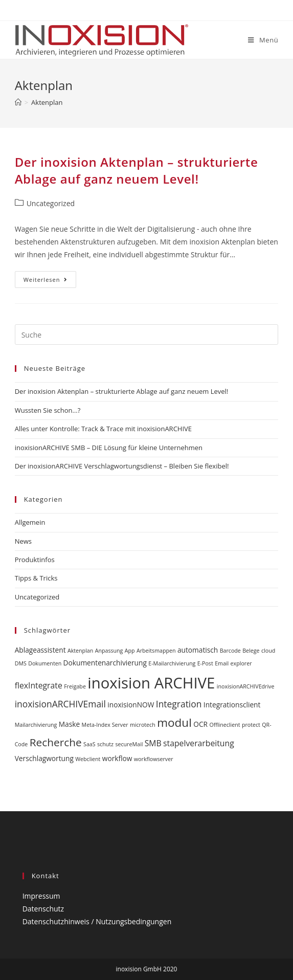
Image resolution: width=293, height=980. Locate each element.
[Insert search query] (147, 335)
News (23, 541)
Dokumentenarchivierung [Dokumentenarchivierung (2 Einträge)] (105, 663)
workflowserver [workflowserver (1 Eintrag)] (154, 759)
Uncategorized (51, 203)
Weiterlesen (50, 281)
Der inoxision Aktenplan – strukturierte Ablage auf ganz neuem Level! (137, 171)
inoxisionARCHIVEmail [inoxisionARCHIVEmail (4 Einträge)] (60, 704)
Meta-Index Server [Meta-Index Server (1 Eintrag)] (105, 725)
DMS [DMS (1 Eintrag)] (21, 663)
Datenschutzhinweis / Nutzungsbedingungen (97, 921)
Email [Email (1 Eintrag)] (222, 663)
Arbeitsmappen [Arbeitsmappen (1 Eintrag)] (156, 651)
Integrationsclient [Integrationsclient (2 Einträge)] (232, 705)
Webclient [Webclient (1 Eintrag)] (88, 759)
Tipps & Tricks (36, 578)
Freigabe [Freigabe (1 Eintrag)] (75, 686)
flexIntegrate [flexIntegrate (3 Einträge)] (39, 685)
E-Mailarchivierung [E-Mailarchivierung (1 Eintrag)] (172, 663)
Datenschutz (43, 909)
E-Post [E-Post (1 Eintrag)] (205, 663)
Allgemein (30, 522)
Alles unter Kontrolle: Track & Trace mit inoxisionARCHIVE (103, 429)
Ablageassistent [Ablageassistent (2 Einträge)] (40, 650)
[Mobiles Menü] (263, 40)
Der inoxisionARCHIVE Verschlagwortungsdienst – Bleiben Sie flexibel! (122, 466)
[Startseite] (18, 102)
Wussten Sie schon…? (48, 410)
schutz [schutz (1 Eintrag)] (105, 744)
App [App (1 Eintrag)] (130, 651)
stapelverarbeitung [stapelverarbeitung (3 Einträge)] (199, 743)
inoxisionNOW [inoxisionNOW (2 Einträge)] (131, 705)
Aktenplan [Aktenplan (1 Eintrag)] (80, 651)
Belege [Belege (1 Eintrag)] (251, 651)
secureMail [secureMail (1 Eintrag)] (129, 744)
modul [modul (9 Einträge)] (174, 722)
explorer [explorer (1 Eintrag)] (241, 663)
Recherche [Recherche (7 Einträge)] (56, 742)
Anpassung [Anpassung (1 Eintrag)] (109, 651)
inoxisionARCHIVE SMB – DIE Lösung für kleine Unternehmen (109, 448)
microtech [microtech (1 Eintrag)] (143, 725)
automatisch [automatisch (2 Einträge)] (198, 650)
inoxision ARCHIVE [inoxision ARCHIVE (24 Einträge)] (151, 683)
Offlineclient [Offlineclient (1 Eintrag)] (224, 725)
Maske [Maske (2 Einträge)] (69, 724)
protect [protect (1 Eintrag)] (251, 725)
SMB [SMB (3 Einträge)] (153, 743)
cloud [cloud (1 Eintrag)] (268, 651)
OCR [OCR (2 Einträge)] (200, 724)
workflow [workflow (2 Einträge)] (117, 758)
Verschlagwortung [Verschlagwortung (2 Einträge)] (44, 758)
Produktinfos (35, 560)
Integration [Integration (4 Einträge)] (179, 704)
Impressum (41, 896)
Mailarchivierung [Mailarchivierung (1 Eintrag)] (36, 725)
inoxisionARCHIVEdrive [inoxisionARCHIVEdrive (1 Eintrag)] (246, 686)
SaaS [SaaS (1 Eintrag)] (89, 744)
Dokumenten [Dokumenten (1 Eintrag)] (45, 663)
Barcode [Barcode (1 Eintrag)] (230, 651)
